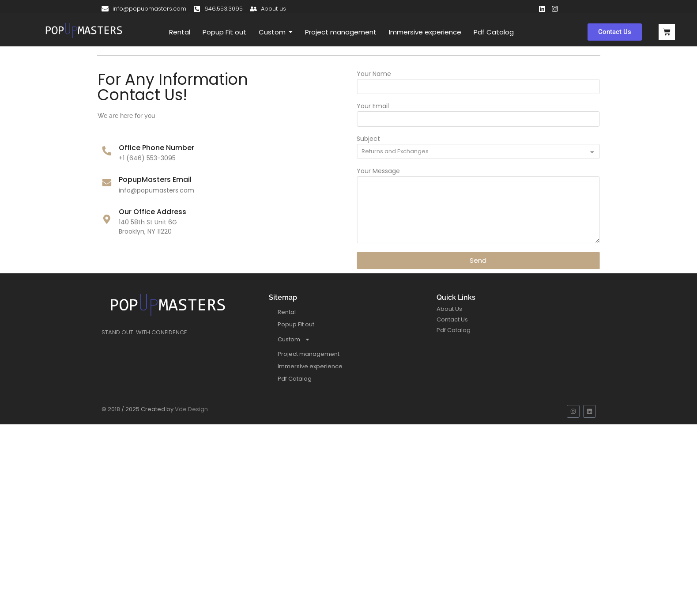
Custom (294, 339)
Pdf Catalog (295, 379)
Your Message (403, 172)
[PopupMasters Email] (81, 183)
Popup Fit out (296, 324)
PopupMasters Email (130, 180)
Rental (287, 312)
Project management (309, 354)
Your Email (398, 107)
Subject (394, 139)
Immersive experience (310, 366)
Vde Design (191, 409)
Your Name (399, 74)
